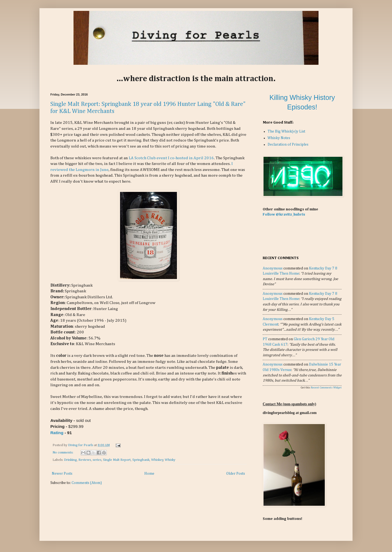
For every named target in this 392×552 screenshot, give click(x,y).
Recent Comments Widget (326, 388)
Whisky (170, 460)
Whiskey (157, 460)
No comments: (63, 453)
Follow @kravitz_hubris (284, 214)
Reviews (85, 460)
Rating (57, 433)
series (97, 460)
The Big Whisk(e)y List (286, 131)
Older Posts (236, 474)
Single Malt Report (117, 460)
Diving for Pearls (81, 445)
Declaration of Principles (288, 145)
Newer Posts (62, 474)
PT (265, 339)
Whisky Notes (279, 138)
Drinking (70, 460)
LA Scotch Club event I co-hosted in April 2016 (171, 158)
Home (149, 474)
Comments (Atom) (87, 483)
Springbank (141, 460)
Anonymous (273, 268)
